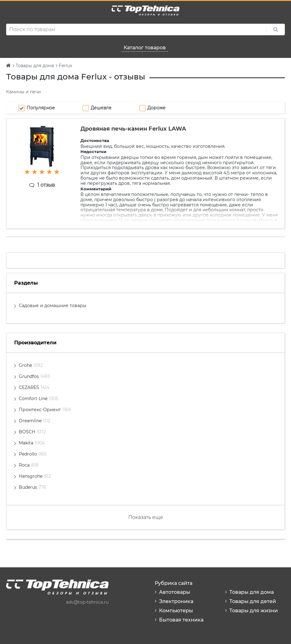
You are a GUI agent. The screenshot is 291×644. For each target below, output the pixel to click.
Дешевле (101, 108)
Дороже (156, 108)
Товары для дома (252, 592)
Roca (29, 465)
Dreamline (35, 421)
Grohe (31, 365)
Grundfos (34, 376)
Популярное (41, 108)
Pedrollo (33, 454)
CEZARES (34, 387)
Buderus (33, 487)
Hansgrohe (35, 476)
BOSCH (32, 432)
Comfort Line (39, 399)
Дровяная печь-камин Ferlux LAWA (133, 129)
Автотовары (175, 592)
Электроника (176, 601)
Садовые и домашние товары (53, 306)
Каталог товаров (145, 48)
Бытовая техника (181, 620)
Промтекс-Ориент (45, 410)
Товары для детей (253, 601)
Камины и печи (24, 92)
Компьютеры (176, 611)
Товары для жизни (254, 611)
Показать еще (146, 517)
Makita (32, 443)
